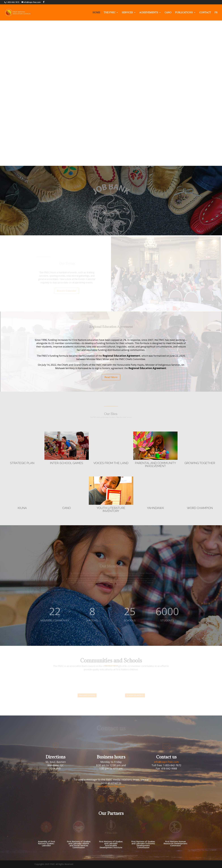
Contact (205, 13)
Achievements (149, 13)
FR (216, 13)
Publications (184, 13)
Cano (168, 13)
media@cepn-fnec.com (111, 786)
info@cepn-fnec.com (166, 762)
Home (96, 13)
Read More (111, 377)
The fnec (110, 13)
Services (127, 13)
